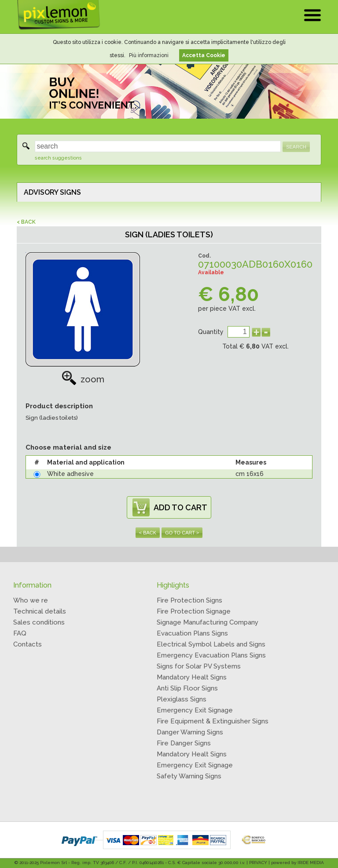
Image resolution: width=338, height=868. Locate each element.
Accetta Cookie (204, 55)
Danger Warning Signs (190, 732)
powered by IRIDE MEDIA (298, 863)
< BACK (26, 222)
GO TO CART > (182, 533)
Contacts (28, 644)
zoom (83, 379)
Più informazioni (149, 55)
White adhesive (70, 474)
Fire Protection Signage (194, 611)
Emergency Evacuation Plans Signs (211, 655)
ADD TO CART (180, 507)
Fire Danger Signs (184, 743)
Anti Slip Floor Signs (187, 688)
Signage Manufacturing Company (208, 622)
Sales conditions (39, 622)
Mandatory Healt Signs (192, 677)
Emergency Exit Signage (195, 710)
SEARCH (296, 147)
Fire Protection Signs (189, 600)
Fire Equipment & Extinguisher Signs (213, 721)
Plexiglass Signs (182, 699)
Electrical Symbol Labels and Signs (211, 644)
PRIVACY (258, 863)
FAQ (20, 633)
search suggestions (58, 158)
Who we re (31, 600)
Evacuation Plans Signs (192, 633)
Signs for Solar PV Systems (199, 666)
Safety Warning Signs (189, 776)
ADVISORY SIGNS (52, 192)
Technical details (40, 611)
